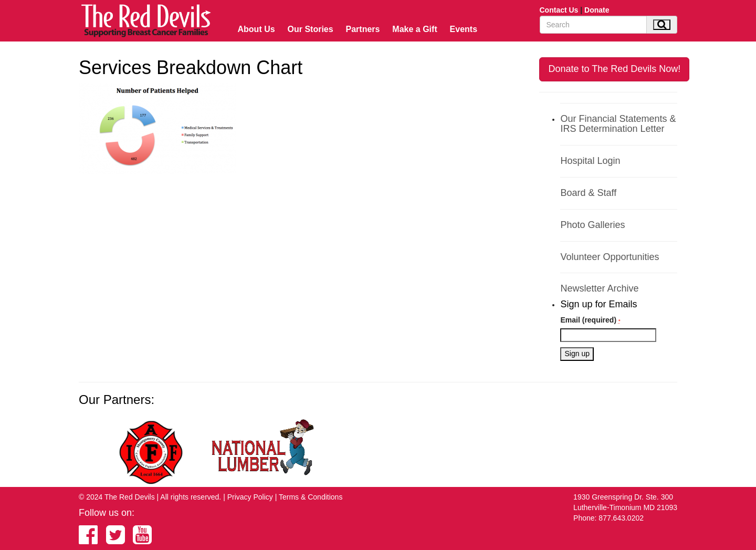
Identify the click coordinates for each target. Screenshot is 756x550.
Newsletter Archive (599, 288)
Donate (597, 10)
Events (464, 29)
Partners (363, 29)
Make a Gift (414, 29)
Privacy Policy (250, 497)
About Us (256, 29)
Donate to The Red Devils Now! (614, 69)
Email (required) (590, 320)
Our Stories (311, 29)
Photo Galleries (592, 225)
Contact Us (559, 10)
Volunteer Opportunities (610, 257)
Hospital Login (590, 161)
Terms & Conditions (311, 497)
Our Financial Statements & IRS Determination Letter (618, 124)
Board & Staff (588, 193)
